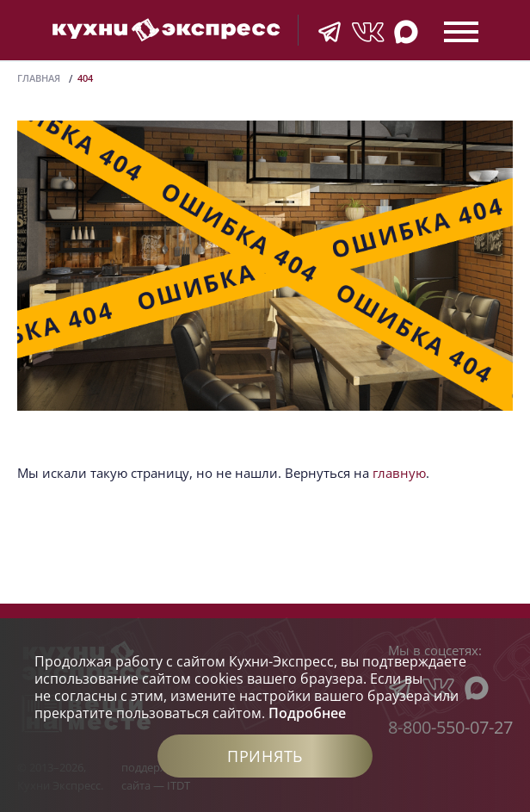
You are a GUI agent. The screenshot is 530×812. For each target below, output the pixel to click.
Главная (39, 78)
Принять (265, 756)
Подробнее (307, 713)
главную (399, 473)
